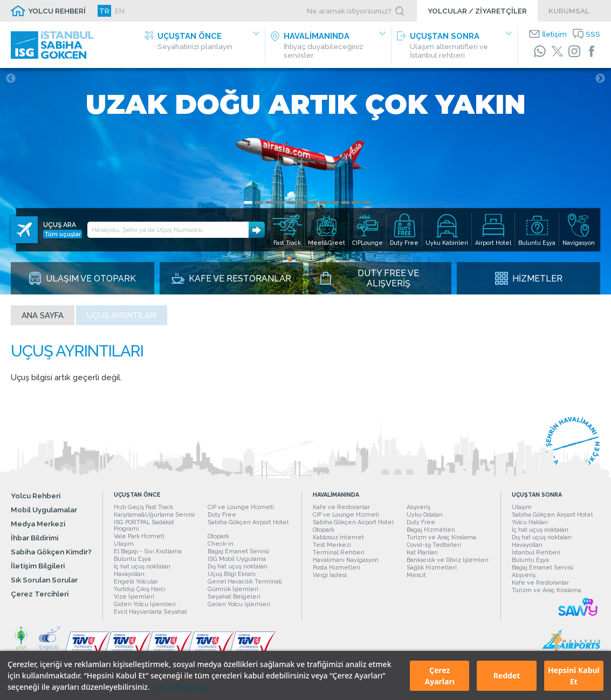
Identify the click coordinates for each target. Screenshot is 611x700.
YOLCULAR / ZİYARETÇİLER (477, 11)
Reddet (507, 675)
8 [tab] (324, 203)
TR (104, 11)
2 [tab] (259, 203)
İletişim (554, 34)
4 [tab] (280, 203)
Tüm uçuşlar (63, 234)
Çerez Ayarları (440, 676)
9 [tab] (334, 203)
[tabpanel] (305, 181)
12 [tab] (367, 203)
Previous (11, 79)
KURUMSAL (569, 11)
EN (120, 11)
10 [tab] (345, 203)
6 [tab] (302, 203)
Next (600, 79)
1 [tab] (248, 203)
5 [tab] (291, 203)
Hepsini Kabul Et (574, 676)
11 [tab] (356, 203)
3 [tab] (270, 203)
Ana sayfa (43, 315)
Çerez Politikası (181, 687)
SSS (593, 34)
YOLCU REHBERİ (57, 11)
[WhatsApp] (540, 51)
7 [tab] (313, 203)
